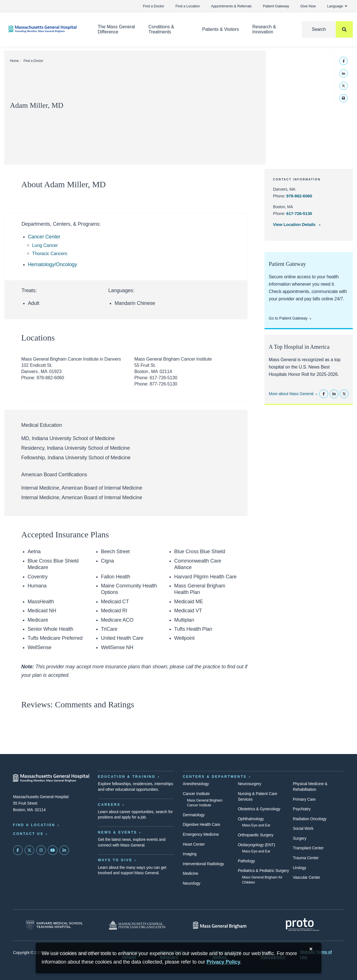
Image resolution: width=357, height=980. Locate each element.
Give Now (308, 6)
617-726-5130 (299, 213)
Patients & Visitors (221, 29)
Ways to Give (115, 860)
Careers (109, 805)
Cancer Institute (196, 794)
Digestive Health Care (201, 824)
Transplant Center (308, 848)
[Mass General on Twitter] (29, 850)
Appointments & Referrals (231, 6)
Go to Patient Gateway (288, 318)
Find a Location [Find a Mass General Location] (34, 825)
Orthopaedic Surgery (256, 835)
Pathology (247, 861)
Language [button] (337, 6)
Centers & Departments (215, 777)
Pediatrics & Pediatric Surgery (264, 871)
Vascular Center (307, 877)
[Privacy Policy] (223, 962)
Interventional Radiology (203, 864)
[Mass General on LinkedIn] (64, 850)
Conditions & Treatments (161, 29)
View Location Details (295, 224)
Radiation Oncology (310, 819)
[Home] (45, 29)
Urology (299, 868)
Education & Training (127, 777)
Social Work (303, 828)
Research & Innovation (264, 29)
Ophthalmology (251, 819)
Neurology (192, 883)
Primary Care (304, 799)
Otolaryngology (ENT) (257, 845)
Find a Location (188, 6)
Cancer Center (44, 237)
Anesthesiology (196, 784)
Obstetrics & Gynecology (259, 809)
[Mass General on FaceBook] (18, 850)
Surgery (300, 838)
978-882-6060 (299, 196)
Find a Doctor (153, 6)
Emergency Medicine (201, 834)
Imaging (190, 854)
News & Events (117, 832)
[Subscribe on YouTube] (53, 850)
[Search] (327, 29)
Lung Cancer (45, 245)
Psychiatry (302, 809)
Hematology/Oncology (53, 264)
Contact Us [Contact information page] (28, 834)
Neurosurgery (250, 784)
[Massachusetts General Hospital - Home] (51, 778)
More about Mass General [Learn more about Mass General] (291, 394)
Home (14, 61)
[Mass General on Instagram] (41, 850)
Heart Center (194, 844)
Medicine (191, 873)
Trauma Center (306, 858)
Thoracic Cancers (50, 253)
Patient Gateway (276, 6)
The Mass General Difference (117, 29)
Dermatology (194, 815)
